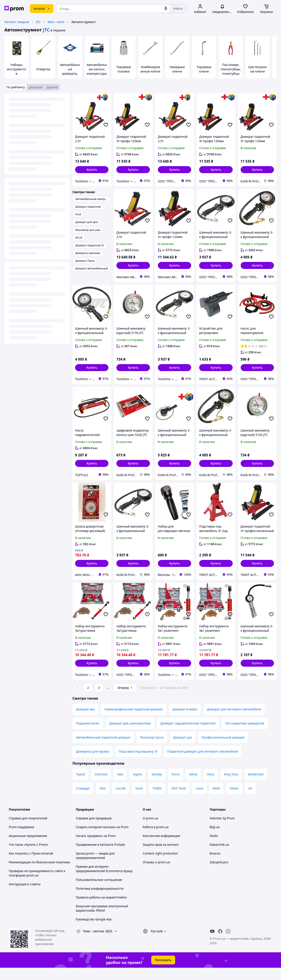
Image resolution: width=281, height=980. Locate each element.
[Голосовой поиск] (166, 9)
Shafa (214, 848)
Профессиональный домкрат (223, 750)
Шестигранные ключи (258, 69)
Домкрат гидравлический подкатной (188, 736)
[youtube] (212, 944)
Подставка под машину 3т (138, 764)
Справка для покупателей (28, 830)
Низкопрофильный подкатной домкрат (134, 721)
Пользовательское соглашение (99, 892)
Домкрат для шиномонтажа (130, 736)
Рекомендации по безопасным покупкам (39, 874)
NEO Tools (179, 801)
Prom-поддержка (22, 839)
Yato (120, 787)
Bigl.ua (215, 839)
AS (250, 801)
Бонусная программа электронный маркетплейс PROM (102, 921)
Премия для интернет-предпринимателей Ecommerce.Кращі (104, 881)
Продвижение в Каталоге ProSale (100, 857)
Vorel (139, 801)
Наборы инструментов (16, 69)
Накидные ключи (177, 69)
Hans (211, 787)
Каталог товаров (17, 22)
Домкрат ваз (85, 721)
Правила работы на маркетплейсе (101, 910)
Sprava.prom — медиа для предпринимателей (95, 868)
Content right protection (160, 866)
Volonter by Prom (222, 830)
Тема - (94, 943)
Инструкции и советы (25, 896)
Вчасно (215, 866)
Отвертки (43, 69)
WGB (216, 801)
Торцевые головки (124, 69)
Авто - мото (56, 22)
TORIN (157, 801)
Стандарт (83, 801)
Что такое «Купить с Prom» (29, 857)
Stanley (157, 787)
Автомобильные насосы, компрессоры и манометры (97, 71)
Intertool (101, 787)
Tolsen (234, 801)
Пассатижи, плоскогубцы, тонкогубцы (231, 69)
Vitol (103, 801)
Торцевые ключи (204, 69)
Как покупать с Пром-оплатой (31, 866)
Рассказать (163, 972)
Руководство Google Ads (94, 932)
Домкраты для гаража (93, 764)
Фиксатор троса (152, 750)
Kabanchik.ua (219, 857)
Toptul (80, 787)
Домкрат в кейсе (185, 721)
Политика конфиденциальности (100, 901)
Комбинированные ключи (150, 69)
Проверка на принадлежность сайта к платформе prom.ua (37, 885)
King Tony (231, 787)
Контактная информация (161, 848)
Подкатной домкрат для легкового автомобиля (203, 764)
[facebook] (220, 944)
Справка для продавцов (94, 830)
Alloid (193, 787)
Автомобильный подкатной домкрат (103, 750)
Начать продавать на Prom (96, 848)
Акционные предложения (28, 848)
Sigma (138, 787)
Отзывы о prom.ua (156, 874)
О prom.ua (150, 830)
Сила (200, 801)
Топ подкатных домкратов (245, 736)
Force (176, 787)
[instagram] (228, 944)
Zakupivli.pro (219, 874)
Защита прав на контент (161, 857)
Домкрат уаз (183, 750)
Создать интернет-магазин (96, 839)
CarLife (121, 801)
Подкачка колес (88, 736)
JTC (38, 22)
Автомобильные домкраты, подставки (70, 71)
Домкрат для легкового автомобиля (234, 721)
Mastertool (256, 787)
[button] (92, 170)
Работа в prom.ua (156, 839)
